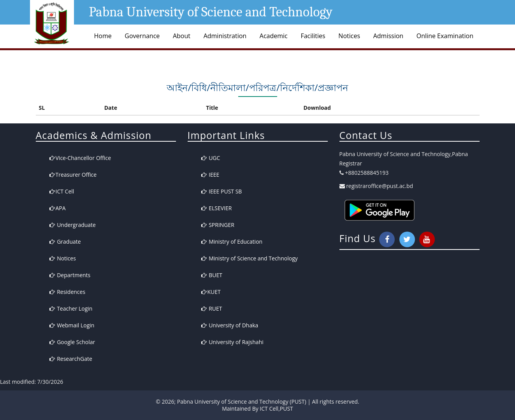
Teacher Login (71, 308)
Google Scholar (72, 342)
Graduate (65, 242)
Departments (70, 275)
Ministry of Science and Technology (250, 258)
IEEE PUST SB (222, 191)
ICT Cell (62, 191)
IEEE (210, 175)
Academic (274, 36)
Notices (349, 36)
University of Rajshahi (232, 342)
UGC (211, 158)
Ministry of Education (232, 242)
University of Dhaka (230, 325)
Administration (225, 36)
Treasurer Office (73, 175)
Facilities (313, 36)
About (182, 36)
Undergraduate (73, 225)
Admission (388, 36)
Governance (142, 36)
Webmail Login (72, 325)
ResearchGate (71, 359)
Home (103, 36)
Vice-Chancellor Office (80, 158)
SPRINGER (218, 225)
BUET (212, 275)
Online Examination (445, 36)
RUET (212, 308)
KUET (211, 292)
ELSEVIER (217, 208)
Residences (68, 292)
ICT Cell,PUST (276, 409)
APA (58, 208)
